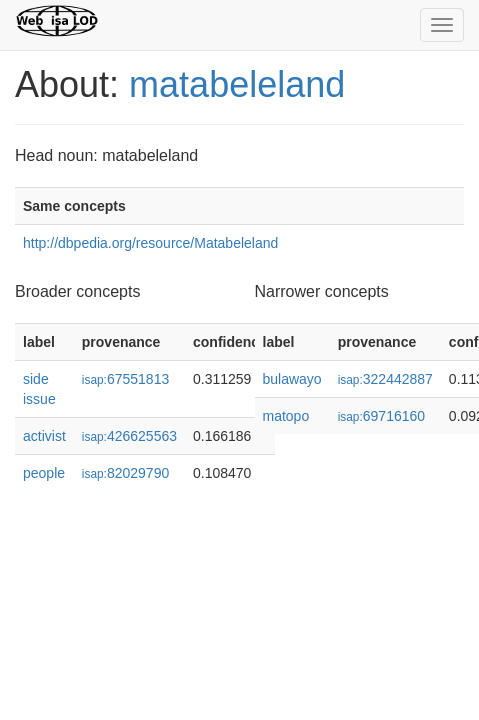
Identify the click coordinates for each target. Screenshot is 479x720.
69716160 (381, 416)
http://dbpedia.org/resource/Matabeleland (150, 243)
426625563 (129, 436)
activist (44, 436)
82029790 (125, 473)
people (44, 473)
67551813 (125, 379)
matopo (286, 416)
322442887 (385, 379)
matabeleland (237, 84)
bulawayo (292, 379)
